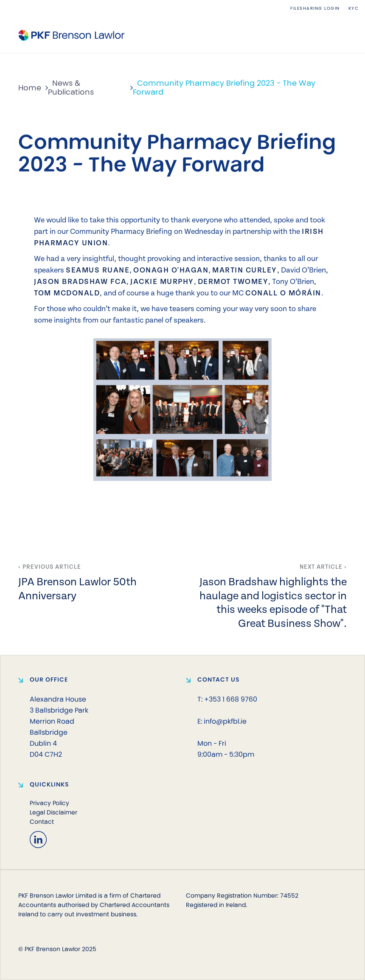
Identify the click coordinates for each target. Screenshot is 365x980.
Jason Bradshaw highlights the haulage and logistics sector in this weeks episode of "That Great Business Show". (273, 602)
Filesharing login (315, 8)
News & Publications (71, 88)
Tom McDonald (67, 292)
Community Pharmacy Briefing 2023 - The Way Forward (224, 88)
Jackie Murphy (162, 281)
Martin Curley (245, 270)
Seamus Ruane (98, 270)
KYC (354, 8)
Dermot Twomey (233, 281)
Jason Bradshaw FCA (80, 281)
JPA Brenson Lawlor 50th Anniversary (77, 588)
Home (30, 88)
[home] (71, 35)
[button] (340, 35)
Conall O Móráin (283, 292)
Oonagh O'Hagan (171, 270)
